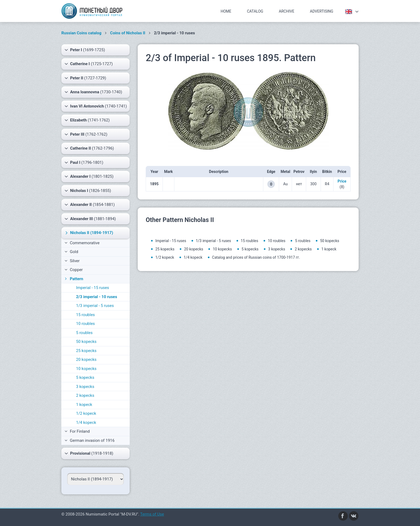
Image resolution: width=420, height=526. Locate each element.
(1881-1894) (90, 219)
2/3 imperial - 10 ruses (97, 297)
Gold (71, 252)
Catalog (255, 11)
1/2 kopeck (86, 413)
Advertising (322, 11)
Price (342, 181)
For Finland (77, 431)
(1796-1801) (84, 162)
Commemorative (82, 243)
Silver (72, 261)
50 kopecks (86, 342)
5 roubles (84, 333)
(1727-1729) (85, 78)
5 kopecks (85, 377)
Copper (74, 270)
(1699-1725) (85, 50)
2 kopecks (85, 395)
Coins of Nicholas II (128, 33)
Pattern (74, 279)
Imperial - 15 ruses (93, 288)
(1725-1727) (89, 64)
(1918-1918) (89, 453)
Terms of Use (152, 514)
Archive (287, 11)
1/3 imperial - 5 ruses (95, 306)
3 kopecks (85, 387)
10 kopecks (86, 369)
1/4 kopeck (86, 423)
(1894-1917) (89, 233)
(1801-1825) (89, 176)
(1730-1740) (93, 92)
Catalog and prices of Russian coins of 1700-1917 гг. (256, 257)
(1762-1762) (86, 134)
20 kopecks (86, 360)
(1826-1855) (88, 191)
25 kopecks (86, 351)
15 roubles (85, 315)
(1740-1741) (96, 106)
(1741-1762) (87, 120)
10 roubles (85, 324)
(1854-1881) (90, 205)
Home (226, 11)
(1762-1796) (89, 148)
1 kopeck (84, 405)
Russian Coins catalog (81, 33)
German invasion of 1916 (90, 440)
